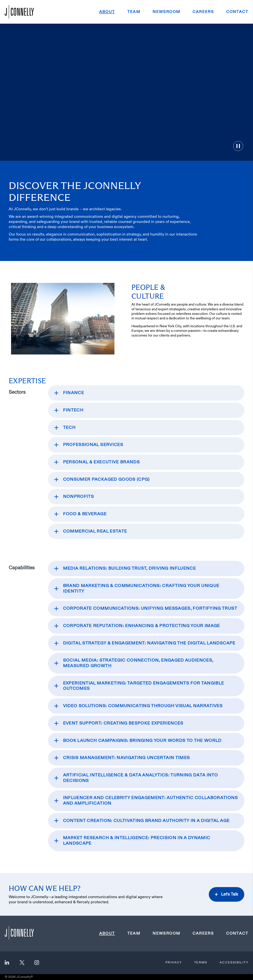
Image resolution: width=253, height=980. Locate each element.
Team (134, 12)
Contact (237, 12)
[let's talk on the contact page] (227, 894)
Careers (203, 12)
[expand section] (146, 393)
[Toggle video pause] (238, 146)
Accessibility (234, 963)
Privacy (174, 963)
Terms (201, 963)
